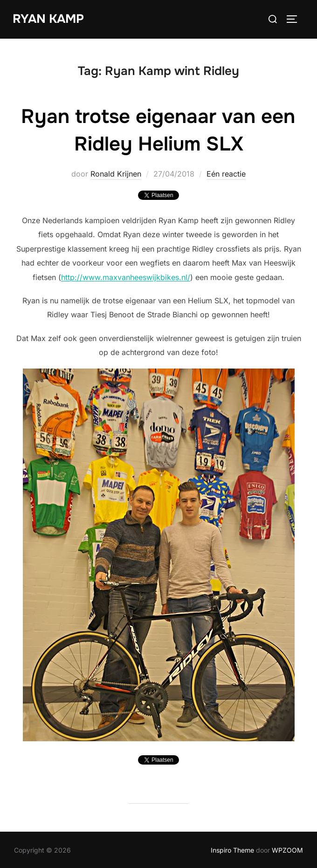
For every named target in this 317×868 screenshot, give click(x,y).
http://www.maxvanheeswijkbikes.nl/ (126, 277)
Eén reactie (226, 174)
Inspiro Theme (232, 850)
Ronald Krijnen (116, 174)
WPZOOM (287, 850)
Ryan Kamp (48, 19)
